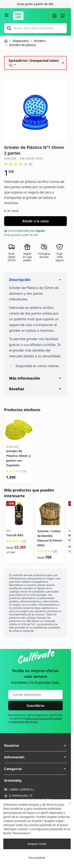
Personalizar (37, 858)
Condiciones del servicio (24, 722)
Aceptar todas (37, 844)
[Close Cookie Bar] (70, 803)
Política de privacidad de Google (43, 718)
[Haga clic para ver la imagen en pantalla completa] (35, 110)
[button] (18, 164)
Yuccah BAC (15, 535)
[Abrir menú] (7, 15)
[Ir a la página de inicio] (31, 16)
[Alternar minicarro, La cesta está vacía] (63, 16)
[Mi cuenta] (54, 16)
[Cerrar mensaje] (63, 63)
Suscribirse (35, 706)
